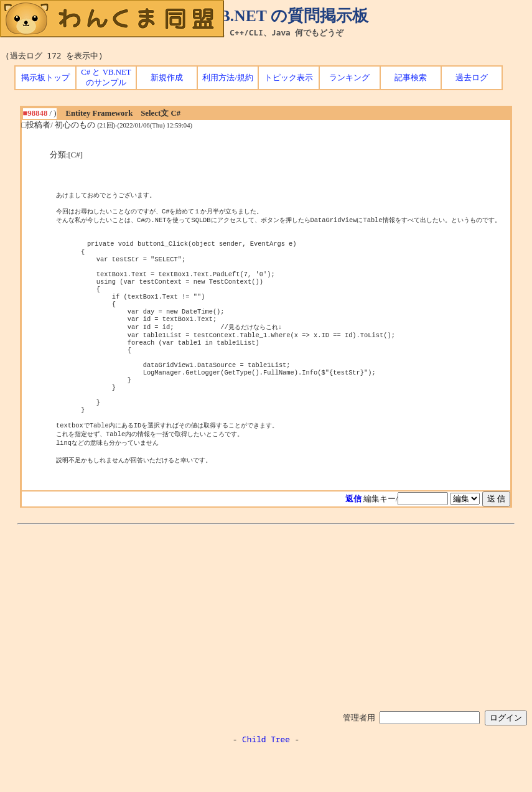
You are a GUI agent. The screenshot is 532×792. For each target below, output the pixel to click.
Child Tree (266, 779)
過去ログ (472, 78)
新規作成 (167, 78)
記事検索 (411, 78)
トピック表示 (289, 78)
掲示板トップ (45, 78)
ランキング (349, 78)
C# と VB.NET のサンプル (106, 77)
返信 (353, 539)
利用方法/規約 (228, 78)
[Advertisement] (266, 655)
